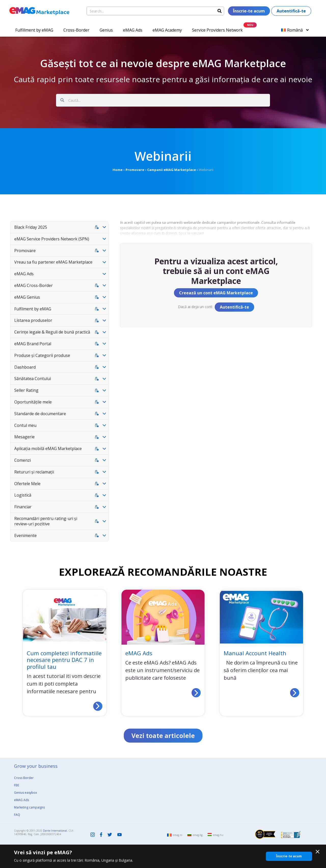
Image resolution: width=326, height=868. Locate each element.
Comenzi (23, 460)
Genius (106, 30)
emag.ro (178, 835)
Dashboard (25, 367)
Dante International (55, 831)
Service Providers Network (217, 30)
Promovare (135, 170)
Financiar (23, 507)
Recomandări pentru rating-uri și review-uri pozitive (46, 521)
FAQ (17, 815)
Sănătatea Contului (33, 379)
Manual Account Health (255, 653)
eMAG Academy (167, 30)
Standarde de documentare (40, 414)
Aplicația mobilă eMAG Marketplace (48, 449)
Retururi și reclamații (34, 472)
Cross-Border (76, 30)
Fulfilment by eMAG (33, 309)
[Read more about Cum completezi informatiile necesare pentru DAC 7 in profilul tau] (98, 706)
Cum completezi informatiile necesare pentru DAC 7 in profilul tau (64, 660)
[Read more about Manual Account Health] (295, 693)
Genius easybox (25, 793)
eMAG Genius (27, 297)
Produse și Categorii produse (42, 355)
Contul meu (25, 425)
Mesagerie (24, 437)
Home (118, 170)
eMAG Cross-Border (33, 285)
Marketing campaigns (29, 807)
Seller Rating (26, 390)
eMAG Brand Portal (33, 344)
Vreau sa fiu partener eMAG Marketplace (53, 262)
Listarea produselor (33, 320)
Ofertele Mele (27, 484)
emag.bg (198, 835)
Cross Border (24, 778)
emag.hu (218, 835)
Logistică (23, 495)
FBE (17, 785)
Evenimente (25, 536)
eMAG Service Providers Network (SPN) (52, 239)
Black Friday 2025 (31, 227)
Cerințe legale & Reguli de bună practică (52, 332)
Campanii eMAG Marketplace (172, 170)
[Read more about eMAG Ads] (196, 693)
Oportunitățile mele (33, 402)
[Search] (220, 11)
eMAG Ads (133, 30)
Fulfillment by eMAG (34, 30)
